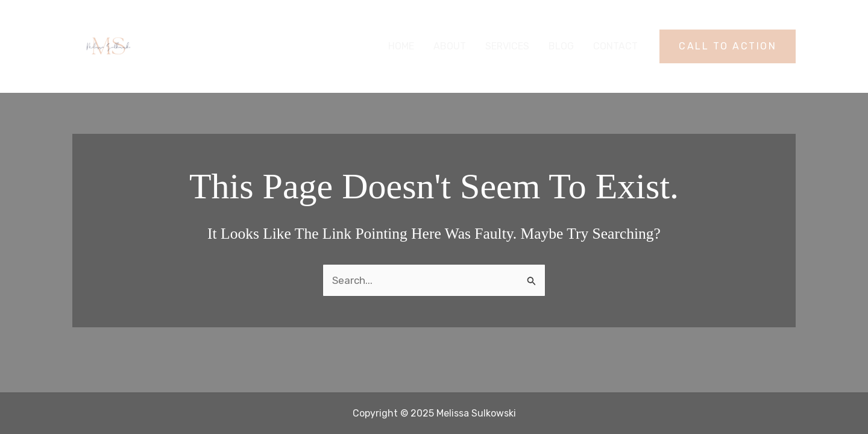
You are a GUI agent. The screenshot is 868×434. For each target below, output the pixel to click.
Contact (615, 46)
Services (507, 46)
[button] (728, 46)
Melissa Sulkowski (214, 46)
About (450, 46)
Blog (561, 46)
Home (401, 46)
